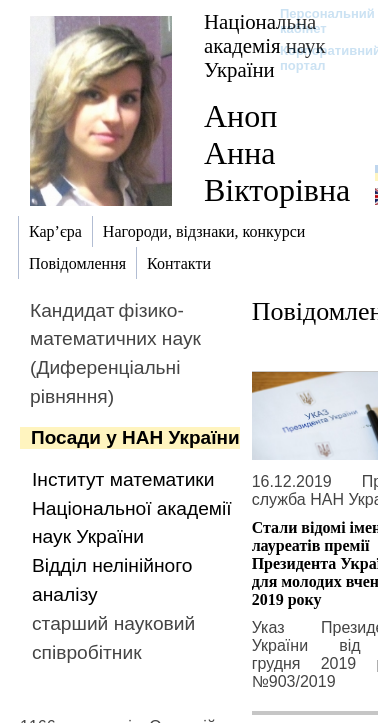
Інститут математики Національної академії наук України (132, 508)
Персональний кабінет (317, 21)
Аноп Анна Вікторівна (277, 153)
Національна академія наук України (265, 45)
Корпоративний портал (317, 58)
